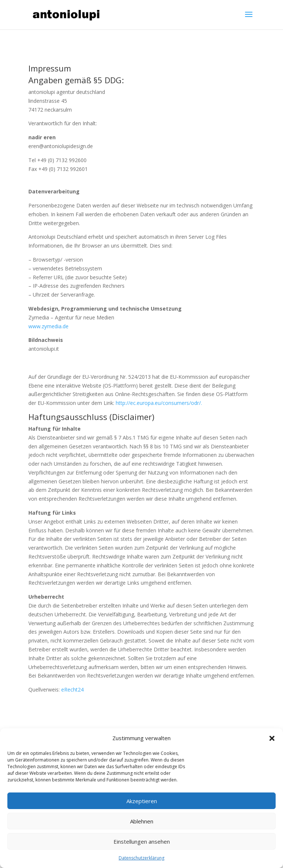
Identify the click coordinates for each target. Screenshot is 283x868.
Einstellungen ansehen (142, 841)
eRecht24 (72, 689)
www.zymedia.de (48, 326)
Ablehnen (142, 821)
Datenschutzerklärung (141, 858)
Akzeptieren (142, 801)
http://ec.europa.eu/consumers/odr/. (159, 403)
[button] (272, 738)
